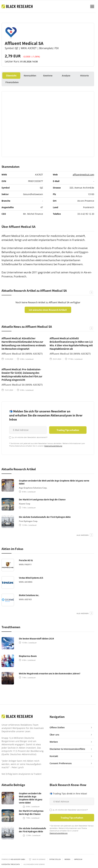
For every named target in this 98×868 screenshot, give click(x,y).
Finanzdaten (12, 82)
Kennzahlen (30, 76)
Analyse (66, 76)
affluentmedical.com (83, 175)
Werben (67, 859)
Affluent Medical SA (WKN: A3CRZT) (22, 354)
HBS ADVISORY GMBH (18, 859)
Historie (84, 76)
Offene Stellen (55, 859)
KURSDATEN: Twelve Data (11, 864)
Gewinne (48, 76)
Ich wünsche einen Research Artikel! (48, 310)
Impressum (78, 859)
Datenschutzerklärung (53, 446)
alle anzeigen (83, 535)
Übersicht (11, 76)
